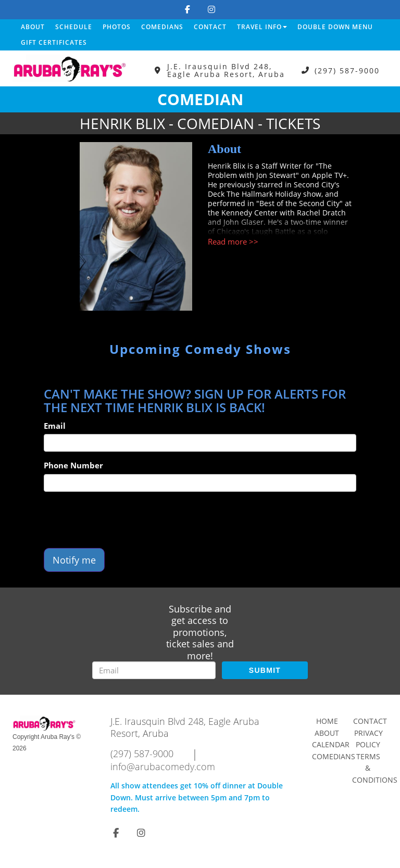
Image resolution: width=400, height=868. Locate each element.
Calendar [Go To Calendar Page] (331, 744)
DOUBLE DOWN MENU (335, 27)
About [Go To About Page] (327, 733)
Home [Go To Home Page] (327, 721)
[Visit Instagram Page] (211, 9)
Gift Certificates (54, 42)
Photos (117, 27)
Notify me (74, 560)
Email (55, 426)
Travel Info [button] (262, 27)
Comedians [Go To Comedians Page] (334, 756)
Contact (210, 27)
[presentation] (123, 520)
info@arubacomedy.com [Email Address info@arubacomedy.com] (163, 767)
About (33, 27)
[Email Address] (154, 670)
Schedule (74, 27)
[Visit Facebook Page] (187, 9)
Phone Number (73, 465)
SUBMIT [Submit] (265, 670)
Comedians (162, 27)
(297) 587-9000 (347, 71)
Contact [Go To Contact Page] (370, 721)
